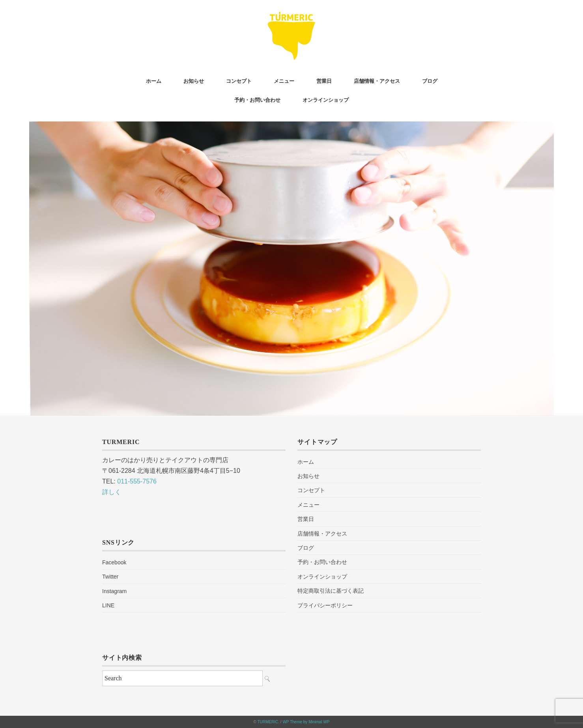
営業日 (324, 81)
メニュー (284, 81)
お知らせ (194, 81)
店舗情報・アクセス (377, 81)
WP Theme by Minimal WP (306, 722)
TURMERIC (268, 722)
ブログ (430, 81)
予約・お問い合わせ (257, 100)
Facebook (114, 562)
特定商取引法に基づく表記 (331, 591)
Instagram (114, 591)
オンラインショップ (326, 100)
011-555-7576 (137, 481)
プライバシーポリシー (325, 605)
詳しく (112, 492)
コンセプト (239, 81)
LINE (108, 605)
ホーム (154, 81)
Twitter (110, 577)
